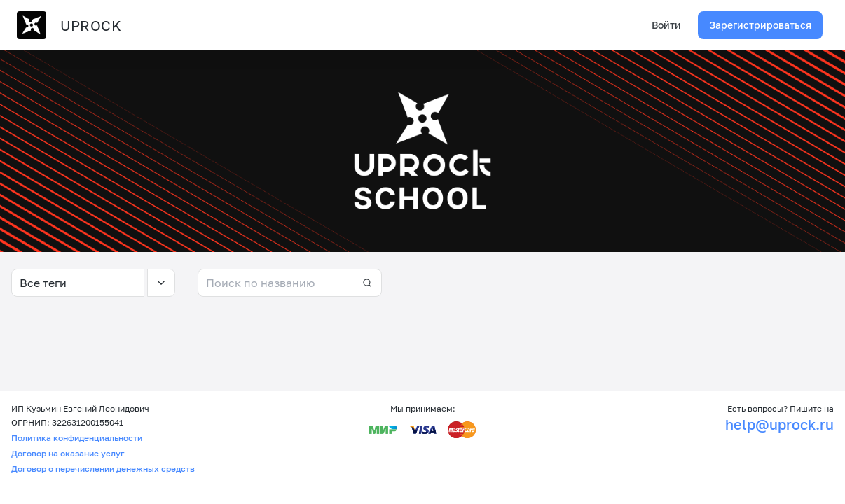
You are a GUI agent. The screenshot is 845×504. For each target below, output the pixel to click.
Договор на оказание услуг (68, 453)
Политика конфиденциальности (77, 438)
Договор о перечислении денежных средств (103, 469)
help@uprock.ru (779, 424)
